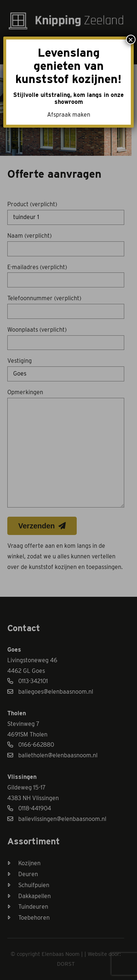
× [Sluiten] (131, 39)
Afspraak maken (69, 115)
